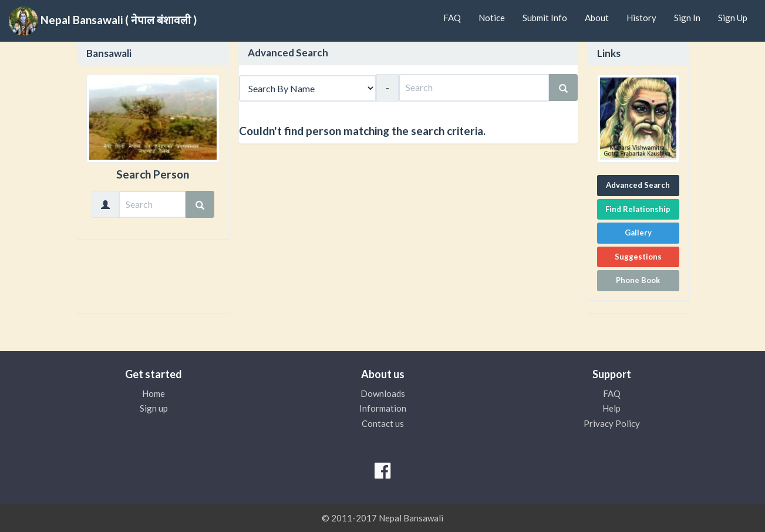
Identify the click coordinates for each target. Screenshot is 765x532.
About (597, 18)
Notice (492, 18)
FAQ (452, 18)
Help (611, 408)
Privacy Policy (612, 423)
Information (383, 408)
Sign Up (733, 18)
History (641, 18)
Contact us (383, 423)
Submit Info (545, 18)
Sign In (687, 18)
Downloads (383, 393)
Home (154, 393)
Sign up (154, 408)
